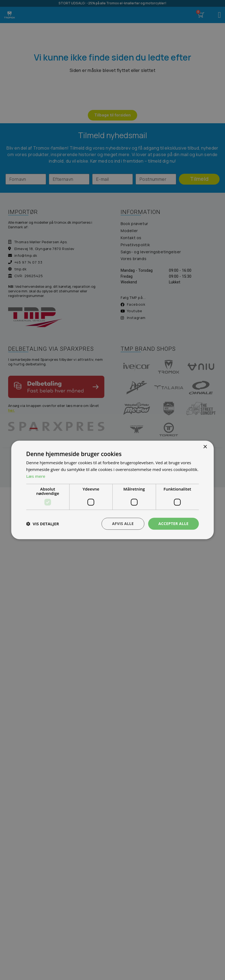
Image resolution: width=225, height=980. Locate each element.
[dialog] (112, 490)
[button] (43, 524)
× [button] (205, 447)
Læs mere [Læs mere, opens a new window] (36, 476)
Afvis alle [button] (123, 524)
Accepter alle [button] (173, 524)
